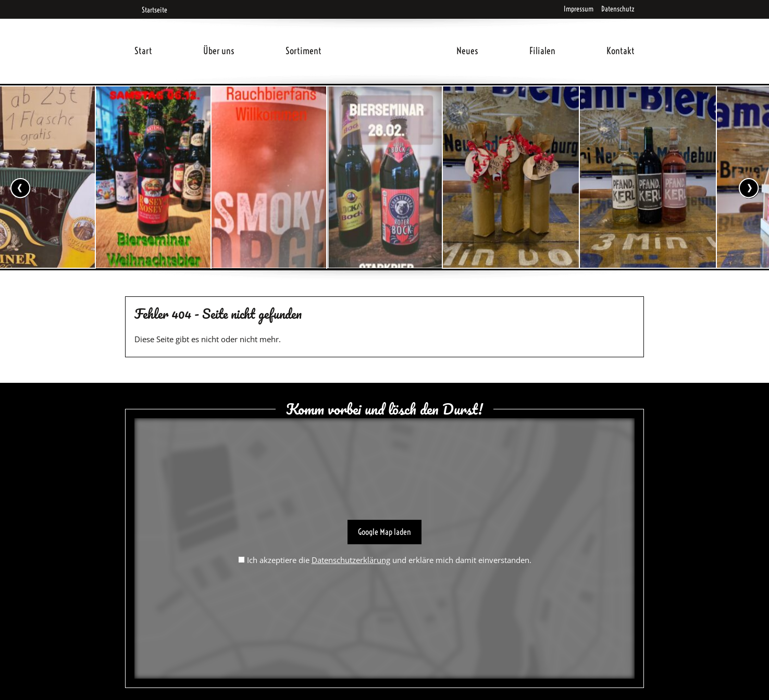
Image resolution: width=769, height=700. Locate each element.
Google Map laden (384, 532)
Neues (467, 51)
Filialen (542, 51)
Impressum (579, 9)
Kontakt (621, 51)
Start (143, 51)
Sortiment (303, 51)
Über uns (219, 51)
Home (389, 38)
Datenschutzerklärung (351, 560)
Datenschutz (618, 9)
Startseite (151, 10)
